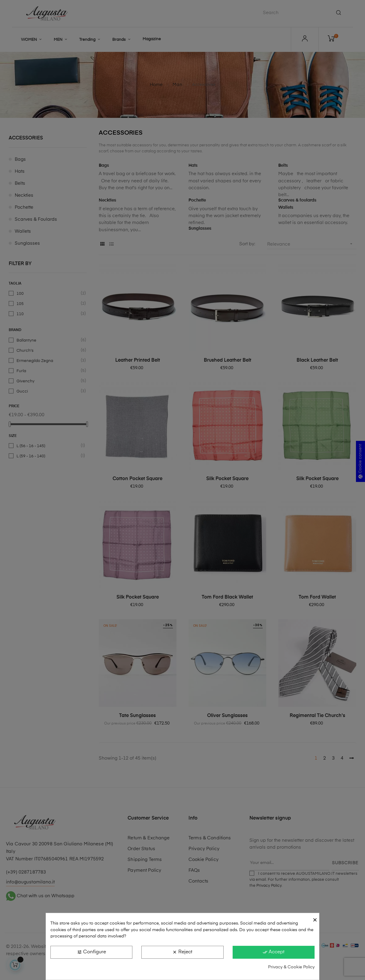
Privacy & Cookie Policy (291, 967)
